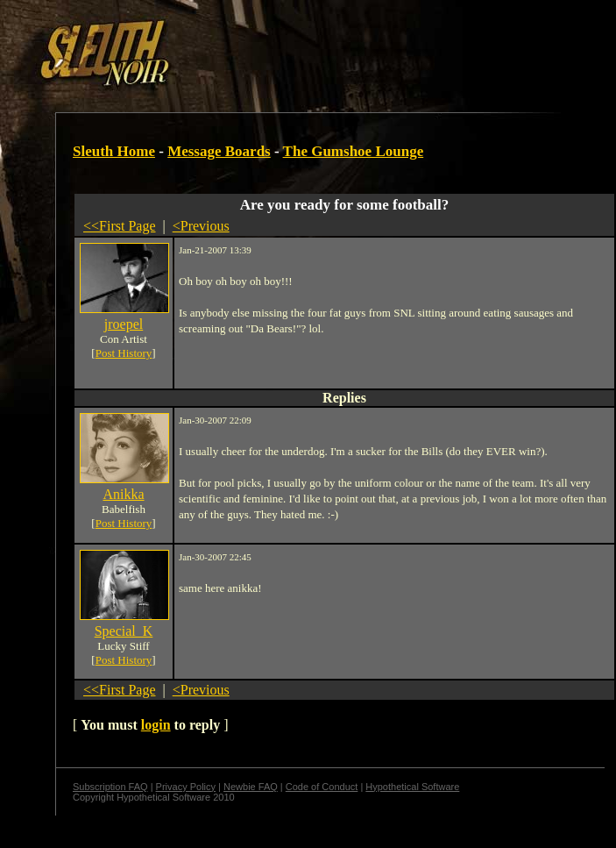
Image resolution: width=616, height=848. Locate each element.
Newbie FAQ (251, 787)
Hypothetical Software (412, 787)
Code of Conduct (322, 787)
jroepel (124, 324)
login (156, 725)
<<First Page (120, 226)
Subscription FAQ (110, 787)
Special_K (124, 631)
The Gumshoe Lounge (354, 151)
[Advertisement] (214, 46)
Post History (124, 353)
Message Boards (219, 151)
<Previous (201, 226)
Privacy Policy (186, 787)
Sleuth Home (114, 151)
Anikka (123, 494)
